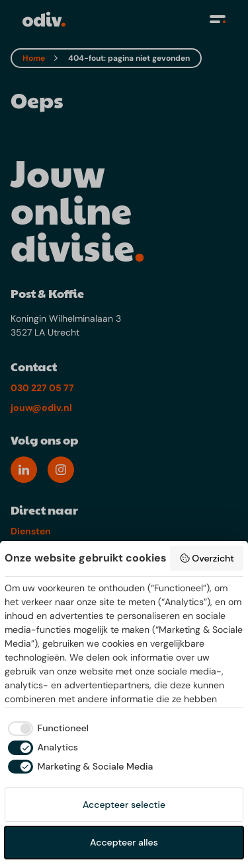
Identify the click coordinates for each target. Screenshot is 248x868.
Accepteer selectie (124, 805)
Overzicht (207, 558)
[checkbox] (47, 729)
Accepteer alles (124, 842)
